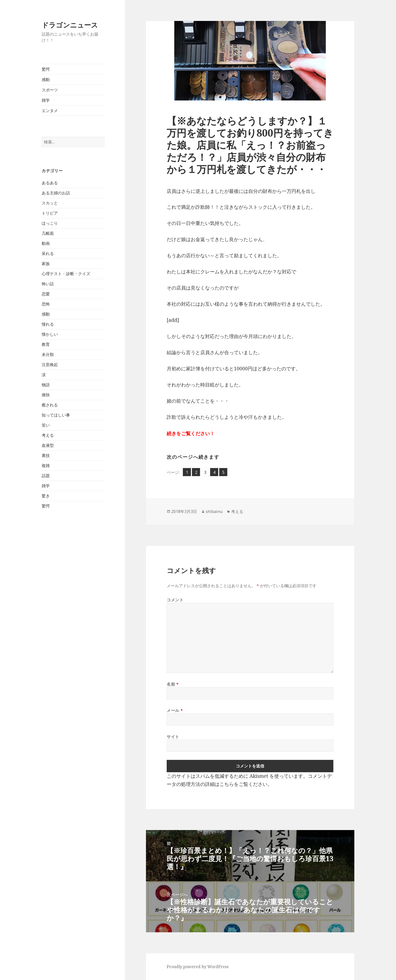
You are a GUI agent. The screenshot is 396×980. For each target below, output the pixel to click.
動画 (46, 243)
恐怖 (46, 304)
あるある (50, 183)
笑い (46, 425)
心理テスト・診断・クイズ (66, 274)
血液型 (48, 445)
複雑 (46, 466)
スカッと (50, 203)
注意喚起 (50, 365)
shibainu (214, 511)
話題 (46, 476)
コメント (175, 600)
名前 (173, 684)
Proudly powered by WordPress (198, 967)
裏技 (46, 455)
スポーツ (50, 90)
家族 (46, 264)
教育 (46, 344)
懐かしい (50, 334)
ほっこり (50, 223)
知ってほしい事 (56, 415)
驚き (46, 496)
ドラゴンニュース (70, 25)
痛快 (46, 395)
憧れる (48, 324)
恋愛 (46, 294)
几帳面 (48, 233)
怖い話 (48, 284)
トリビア (50, 213)
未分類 (48, 354)
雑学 (46, 100)
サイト (173, 737)
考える (48, 435)
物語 (46, 385)
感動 (46, 80)
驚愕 (46, 69)
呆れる (48, 253)
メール (175, 710)
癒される (50, 405)
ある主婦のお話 (56, 193)
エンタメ (50, 111)
